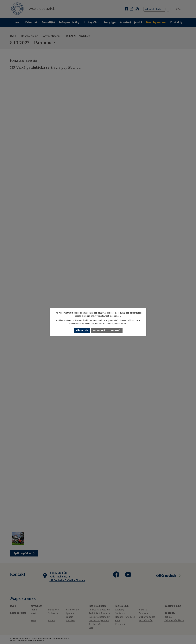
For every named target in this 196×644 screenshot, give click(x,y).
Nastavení (115, 330)
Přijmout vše (82, 330)
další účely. (116, 316)
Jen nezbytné (99, 330)
